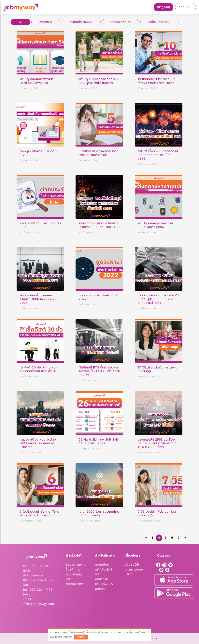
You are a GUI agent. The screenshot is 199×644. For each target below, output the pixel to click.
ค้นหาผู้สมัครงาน (74, 577)
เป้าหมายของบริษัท (134, 572)
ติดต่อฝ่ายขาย (76, 584)
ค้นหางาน (102, 579)
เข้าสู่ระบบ (163, 7)
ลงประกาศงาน (76, 565)
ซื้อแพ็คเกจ (73, 570)
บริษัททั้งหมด (104, 584)
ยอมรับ (81, 637)
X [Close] (149, 632)
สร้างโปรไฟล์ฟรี (104, 572)
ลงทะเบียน (185, 7)
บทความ (101, 589)
